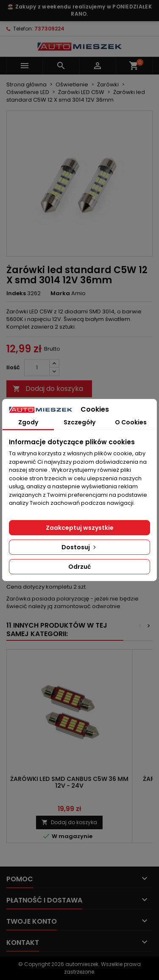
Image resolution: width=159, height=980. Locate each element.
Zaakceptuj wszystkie (80, 528)
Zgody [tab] (28, 422)
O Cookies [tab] (131, 422)
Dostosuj (79, 547)
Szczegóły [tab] (79, 422)
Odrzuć (79, 567)
